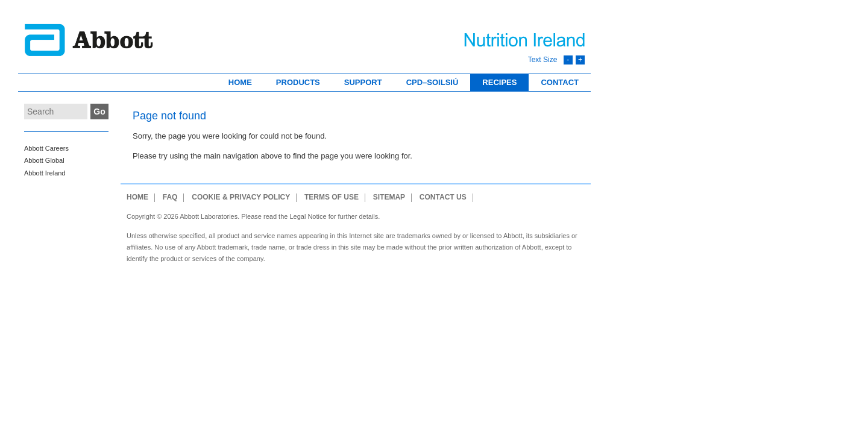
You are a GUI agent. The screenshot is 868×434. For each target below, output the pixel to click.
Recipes (499, 82)
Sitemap (389, 197)
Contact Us (443, 197)
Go (99, 112)
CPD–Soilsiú (432, 82)
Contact (560, 82)
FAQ (170, 197)
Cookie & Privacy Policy (241, 197)
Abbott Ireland (45, 173)
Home (240, 82)
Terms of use (332, 197)
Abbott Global (44, 160)
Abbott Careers (46, 148)
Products (298, 82)
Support (363, 82)
